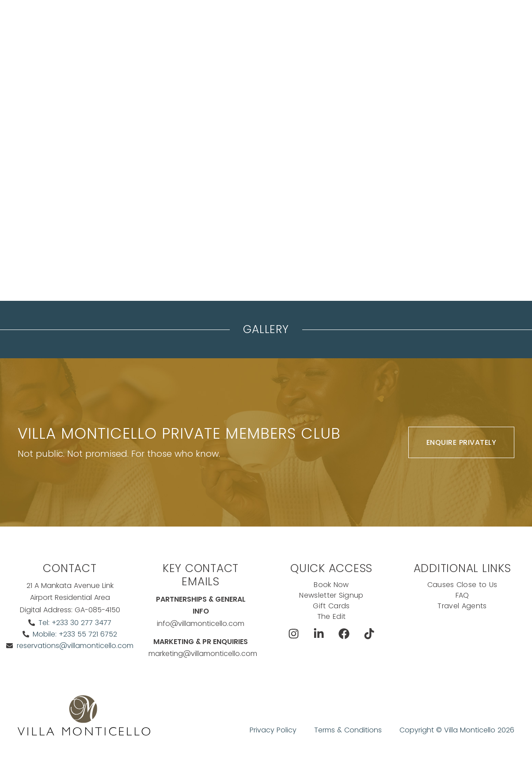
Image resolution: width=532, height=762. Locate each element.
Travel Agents (462, 606)
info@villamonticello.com (201, 624)
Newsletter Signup (331, 595)
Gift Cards (331, 606)
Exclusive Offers (360, 24)
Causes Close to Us (462, 585)
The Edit (332, 616)
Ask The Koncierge (182, 46)
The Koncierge (266, 24)
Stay (151, 24)
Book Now (434, 24)
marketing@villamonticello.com (203, 654)
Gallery (266, 329)
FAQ (462, 595)
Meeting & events (200, 24)
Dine (311, 24)
